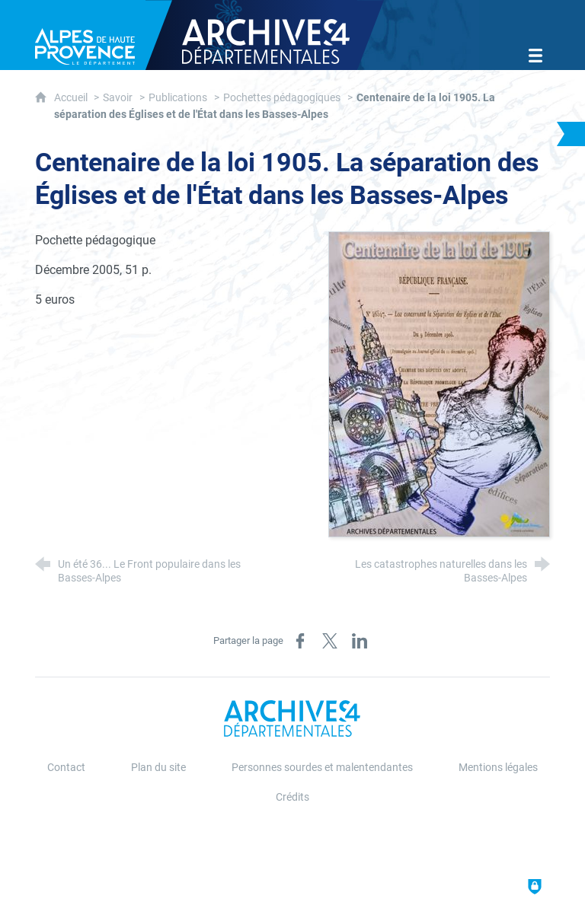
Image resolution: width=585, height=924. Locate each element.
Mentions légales (498, 768)
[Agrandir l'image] (439, 383)
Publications (178, 98)
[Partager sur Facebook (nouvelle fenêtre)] (300, 641)
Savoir (118, 98)
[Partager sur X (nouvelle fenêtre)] (330, 641)
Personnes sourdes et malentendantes (322, 768)
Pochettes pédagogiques (282, 98)
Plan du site (158, 768)
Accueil (72, 98)
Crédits (292, 797)
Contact (66, 768)
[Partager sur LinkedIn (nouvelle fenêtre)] (360, 641)
